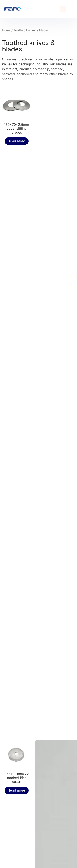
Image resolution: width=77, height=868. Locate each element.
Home (6, 30)
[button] (63, 9)
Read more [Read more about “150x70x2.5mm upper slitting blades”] (17, 141)
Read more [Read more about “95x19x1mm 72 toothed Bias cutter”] (17, 790)
